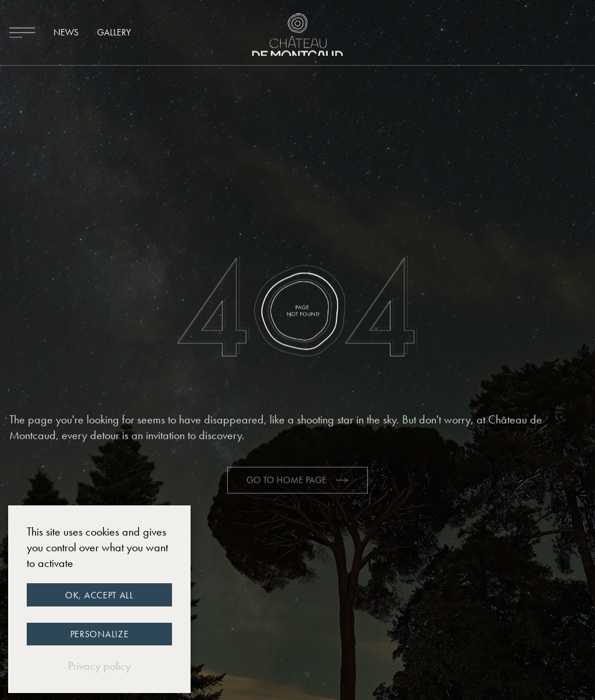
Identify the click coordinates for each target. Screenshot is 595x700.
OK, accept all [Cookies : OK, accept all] (99, 595)
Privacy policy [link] (99, 666)
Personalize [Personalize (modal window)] (100, 634)
